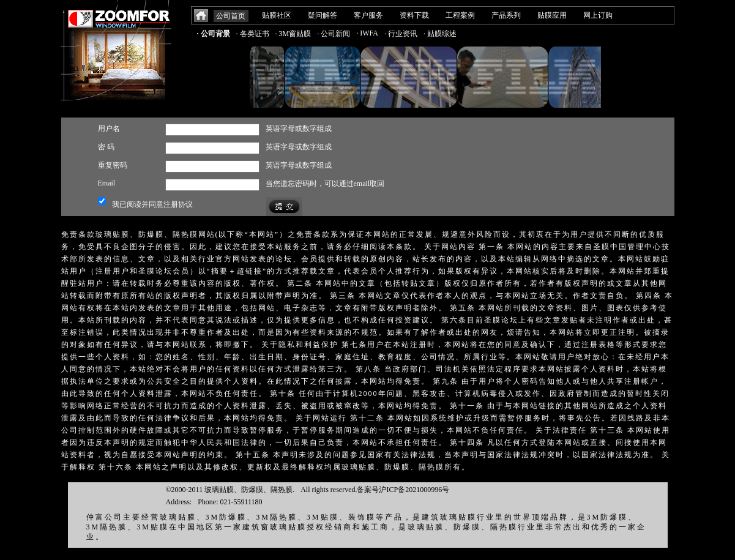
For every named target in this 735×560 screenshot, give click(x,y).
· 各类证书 (253, 34)
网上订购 (598, 15)
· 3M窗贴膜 (293, 34)
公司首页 (231, 16)
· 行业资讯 (401, 34)
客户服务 (368, 15)
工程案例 (460, 15)
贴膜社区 (277, 15)
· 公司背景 (214, 34)
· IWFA (367, 33)
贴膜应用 (552, 15)
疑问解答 (323, 15)
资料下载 (414, 15)
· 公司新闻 (334, 34)
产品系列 (506, 15)
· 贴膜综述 (440, 34)
